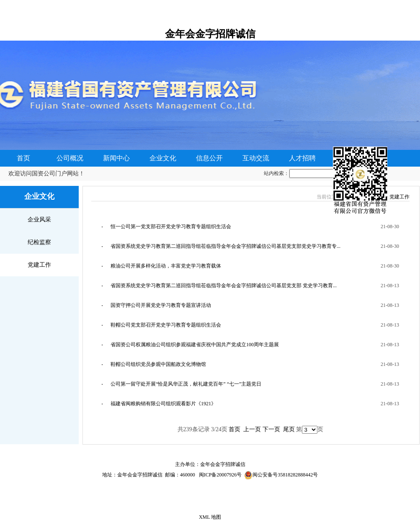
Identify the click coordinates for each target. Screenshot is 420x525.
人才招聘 (302, 158)
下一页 (271, 429)
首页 (23, 158)
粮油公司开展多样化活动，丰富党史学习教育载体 (166, 266)
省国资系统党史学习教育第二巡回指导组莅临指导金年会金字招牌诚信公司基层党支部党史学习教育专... (225, 246)
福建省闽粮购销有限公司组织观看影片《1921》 (163, 404)
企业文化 (163, 158)
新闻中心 (116, 158)
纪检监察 (39, 242)
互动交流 (256, 158)
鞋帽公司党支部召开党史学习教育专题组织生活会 (166, 325)
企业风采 (39, 220)
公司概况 (70, 158)
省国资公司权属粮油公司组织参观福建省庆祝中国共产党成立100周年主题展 (195, 345)
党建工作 (39, 265)
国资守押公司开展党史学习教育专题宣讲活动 (161, 305)
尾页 (289, 429)
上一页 (252, 429)
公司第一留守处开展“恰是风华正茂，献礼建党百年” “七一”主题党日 (186, 384)
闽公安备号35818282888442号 (285, 475)
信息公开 (209, 158)
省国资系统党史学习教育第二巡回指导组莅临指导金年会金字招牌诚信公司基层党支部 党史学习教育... (224, 286)
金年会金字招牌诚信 (210, 34)
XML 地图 (210, 517)
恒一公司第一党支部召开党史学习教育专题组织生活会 (171, 226)
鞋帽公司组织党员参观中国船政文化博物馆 (158, 364)
